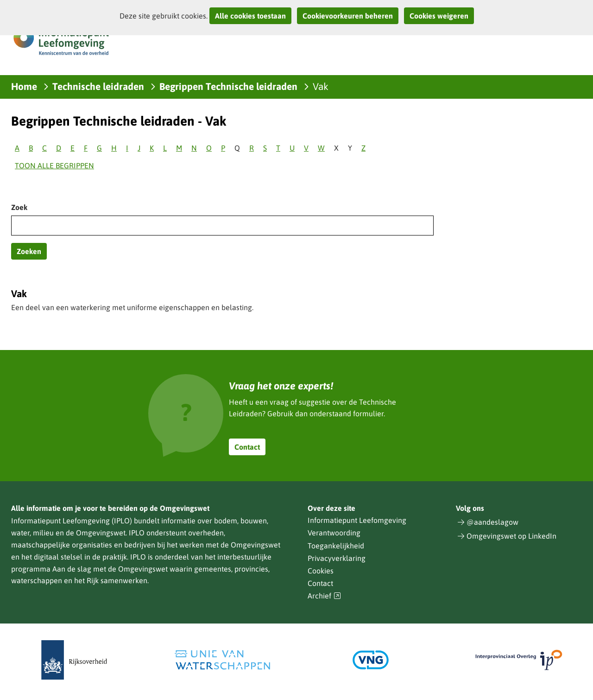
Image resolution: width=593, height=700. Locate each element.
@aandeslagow (492, 522)
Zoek (19, 207)
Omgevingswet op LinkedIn (511, 536)
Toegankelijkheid (336, 546)
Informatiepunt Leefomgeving (357, 520)
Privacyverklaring (337, 558)
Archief (324, 596)
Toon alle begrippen (54, 165)
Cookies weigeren (439, 16)
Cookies (321, 571)
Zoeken (29, 251)
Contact (247, 447)
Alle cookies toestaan (250, 16)
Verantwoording (334, 533)
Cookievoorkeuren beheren (348, 16)
